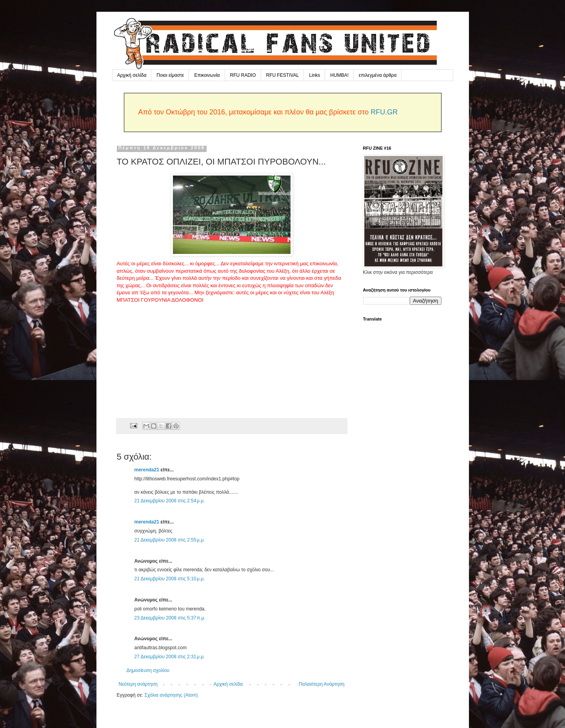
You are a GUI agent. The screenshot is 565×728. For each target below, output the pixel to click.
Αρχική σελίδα (132, 75)
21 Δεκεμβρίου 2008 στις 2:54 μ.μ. (170, 501)
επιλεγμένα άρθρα (378, 75)
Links (314, 75)
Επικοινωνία (207, 75)
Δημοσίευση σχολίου (148, 670)
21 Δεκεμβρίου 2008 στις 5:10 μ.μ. (170, 579)
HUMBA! (339, 75)
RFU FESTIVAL (283, 75)
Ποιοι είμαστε (170, 75)
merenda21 (147, 470)
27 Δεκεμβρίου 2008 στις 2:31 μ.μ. (170, 657)
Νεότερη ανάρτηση (138, 684)
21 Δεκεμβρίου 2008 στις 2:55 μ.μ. (170, 540)
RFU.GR (384, 112)
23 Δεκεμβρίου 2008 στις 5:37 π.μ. (170, 618)
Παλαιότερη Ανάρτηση (322, 684)
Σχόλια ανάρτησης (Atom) (171, 695)
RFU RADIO (243, 75)
